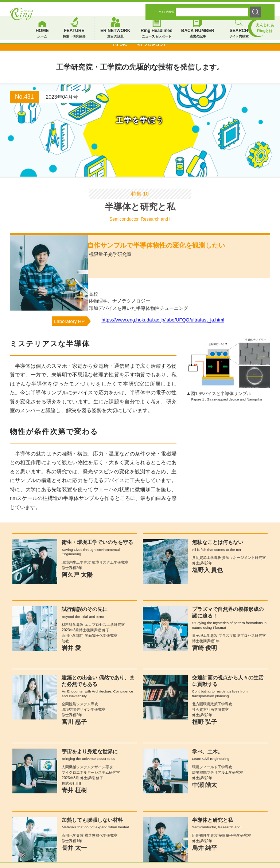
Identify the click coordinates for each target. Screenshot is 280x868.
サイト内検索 (166, 9)
